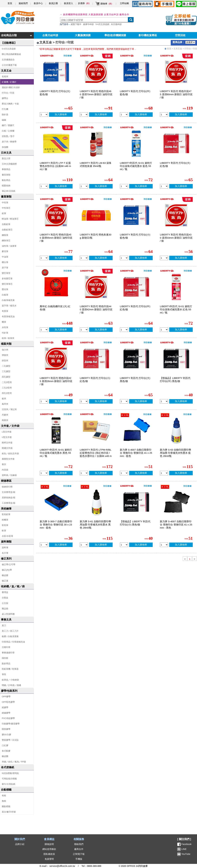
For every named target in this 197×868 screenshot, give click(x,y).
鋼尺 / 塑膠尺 (8, 125)
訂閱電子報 (79, 854)
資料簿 (5, 548)
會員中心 (38, 3)
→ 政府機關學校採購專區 (74, 14)
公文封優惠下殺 (9, 65)
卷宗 (4, 464)
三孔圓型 (6, 371)
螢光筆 (5, 289)
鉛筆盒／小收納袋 (10, 680)
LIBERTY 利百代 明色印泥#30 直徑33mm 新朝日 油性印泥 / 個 (176, 238)
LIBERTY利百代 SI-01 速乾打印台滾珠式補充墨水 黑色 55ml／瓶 (56, 453)
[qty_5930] (164, 186)
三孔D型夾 (7, 388)
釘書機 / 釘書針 (9, 82)
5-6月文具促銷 (102, 24)
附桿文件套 (7, 443)
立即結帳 (124, 3)
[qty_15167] (44, 473)
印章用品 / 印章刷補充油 (13, 642)
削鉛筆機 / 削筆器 (10, 669)
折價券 (84, 3)
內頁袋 (5, 470)
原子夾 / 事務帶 (9, 142)
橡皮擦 (5, 575)
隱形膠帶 (6, 729)
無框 (4, 801)
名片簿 (5, 553)
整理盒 (5, 592)
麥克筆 (5, 251)
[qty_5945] (164, 115)
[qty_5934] (124, 115)
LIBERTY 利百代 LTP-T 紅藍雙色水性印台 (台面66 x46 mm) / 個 (55, 166)
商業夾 (5, 420)
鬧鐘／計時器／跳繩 (11, 685)
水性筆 (5, 327)
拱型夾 (5, 361)
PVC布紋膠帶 (8, 718)
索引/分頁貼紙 (9, 784)
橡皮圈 (5, 756)
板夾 (4, 399)
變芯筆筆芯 (7, 284)
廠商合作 (124, 14)
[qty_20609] (164, 473)
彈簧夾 (5, 355)
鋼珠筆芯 (6, 241)
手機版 (79, 859)
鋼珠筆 (5, 235)
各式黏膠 (6, 751)
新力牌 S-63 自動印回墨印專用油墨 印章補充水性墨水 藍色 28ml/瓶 (175, 453)
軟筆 (4, 531)
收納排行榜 (7, 487)
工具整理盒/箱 (9, 503)
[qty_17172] (124, 545)
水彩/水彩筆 (7, 536)
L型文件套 (7, 432)
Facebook (186, 844)
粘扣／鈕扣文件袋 (10, 453)
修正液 (5, 581)
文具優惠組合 (8, 60)
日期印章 (6, 647)
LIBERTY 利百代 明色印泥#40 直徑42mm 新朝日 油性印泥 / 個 (96, 309)
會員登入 (68, 3)
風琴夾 (5, 404)
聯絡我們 (79, 844)
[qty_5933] (84, 401)
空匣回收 (180, 35)
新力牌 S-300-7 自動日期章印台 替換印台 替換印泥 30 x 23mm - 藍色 (56, 525)
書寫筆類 (6, 175)
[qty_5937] (44, 186)
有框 (4, 796)
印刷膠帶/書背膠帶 (11, 724)
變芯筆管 (6, 273)
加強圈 (5, 147)
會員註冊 (53, 3)
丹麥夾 (5, 415)
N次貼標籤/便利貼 (10, 773)
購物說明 (49, 844)
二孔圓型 (6, 366)
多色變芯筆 (7, 279)
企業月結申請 (50, 35)
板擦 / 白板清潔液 (10, 636)
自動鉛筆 (6, 224)
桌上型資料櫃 (8, 614)
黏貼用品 (6, 180)
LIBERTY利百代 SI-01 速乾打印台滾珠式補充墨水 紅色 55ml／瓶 (176, 309)
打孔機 (5, 109)
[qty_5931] (124, 258)
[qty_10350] (44, 330)
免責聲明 (49, 859)
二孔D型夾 (7, 382)
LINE (184, 849)
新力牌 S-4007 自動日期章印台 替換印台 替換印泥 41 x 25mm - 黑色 (176, 525)
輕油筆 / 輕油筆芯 (10, 219)
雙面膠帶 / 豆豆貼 (10, 740)
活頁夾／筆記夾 (9, 409)
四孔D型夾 (7, 393)
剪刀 (4, 626)
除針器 (5, 115)
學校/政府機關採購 (115, 35)
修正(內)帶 (7, 570)
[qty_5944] (84, 115)
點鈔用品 (6, 663)
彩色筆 (5, 525)
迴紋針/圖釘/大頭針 (11, 87)
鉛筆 (4, 213)
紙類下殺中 (76, 24)
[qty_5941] (164, 258)
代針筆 (5, 333)
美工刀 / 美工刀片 (10, 631)
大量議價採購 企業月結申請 (104, 14)
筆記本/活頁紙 (9, 191)
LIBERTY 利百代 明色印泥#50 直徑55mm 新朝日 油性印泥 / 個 (56, 238)
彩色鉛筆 (6, 514)
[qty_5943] (44, 258)
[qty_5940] (44, 401)
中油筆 (5, 257)
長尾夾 (5, 77)
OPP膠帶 (6, 697)
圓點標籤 (6, 806)
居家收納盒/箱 (9, 498)
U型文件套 (7, 437)
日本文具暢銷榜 (9, 164)
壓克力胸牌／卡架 (10, 104)
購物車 (107, 4)
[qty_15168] (164, 330)
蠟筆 (4, 322)
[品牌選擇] (190, 42)
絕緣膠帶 (6, 713)
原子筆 (5, 268)
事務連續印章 (8, 653)
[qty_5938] (84, 258)
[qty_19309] (84, 473)
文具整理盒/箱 (9, 492)
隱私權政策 (49, 854)
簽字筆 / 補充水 (9, 306)
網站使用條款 (49, 849)
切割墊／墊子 (8, 136)
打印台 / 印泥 (8, 93)
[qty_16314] (164, 545)
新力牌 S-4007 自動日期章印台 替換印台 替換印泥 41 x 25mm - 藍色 (136, 453)
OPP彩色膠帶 (8, 702)
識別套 (5, 658)
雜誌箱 (5, 609)
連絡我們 (23, 3)
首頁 (10, 3)
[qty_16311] (124, 473)
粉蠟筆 (5, 520)
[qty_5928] (44, 115)
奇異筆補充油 (8, 316)
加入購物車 (61, 114)
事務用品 (6, 169)
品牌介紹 (20, 844)
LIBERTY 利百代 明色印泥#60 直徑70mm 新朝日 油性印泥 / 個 (96, 94)
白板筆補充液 (8, 300)
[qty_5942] (84, 330)
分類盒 (5, 598)
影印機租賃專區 (148, 35)
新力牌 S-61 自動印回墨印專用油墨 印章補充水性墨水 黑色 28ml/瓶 (95, 525)
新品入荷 (6, 158)
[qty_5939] (84, 186)
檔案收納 (6, 186)
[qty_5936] (124, 330)
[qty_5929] (124, 401)
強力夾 (5, 350)
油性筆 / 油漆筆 (9, 246)
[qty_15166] (124, 186)
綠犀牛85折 (88, 24)
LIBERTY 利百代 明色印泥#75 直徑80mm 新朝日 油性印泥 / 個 (176, 94)
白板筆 (5, 295)
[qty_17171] (164, 401)
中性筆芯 (6, 208)
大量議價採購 (83, 35)
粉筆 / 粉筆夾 (8, 338)
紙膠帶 (5, 707)
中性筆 (5, 203)
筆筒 (4, 674)
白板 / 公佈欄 (8, 131)
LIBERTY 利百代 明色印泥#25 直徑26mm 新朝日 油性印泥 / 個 (56, 381)
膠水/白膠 (6, 735)
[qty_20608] (84, 545)
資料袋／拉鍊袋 (9, 475)
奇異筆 (5, 311)
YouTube (186, 854)
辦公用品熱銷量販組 (11, 54)
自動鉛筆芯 (7, 230)
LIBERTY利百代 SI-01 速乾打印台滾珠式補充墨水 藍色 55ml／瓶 (136, 166)
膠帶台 (5, 98)
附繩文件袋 (7, 448)
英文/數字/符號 (9, 812)
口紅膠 (5, 745)
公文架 (5, 603)
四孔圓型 (6, 377)
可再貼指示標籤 (9, 779)
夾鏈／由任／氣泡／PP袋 (14, 762)
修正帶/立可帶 (9, 564)
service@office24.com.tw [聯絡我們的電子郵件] (62, 866)
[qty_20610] (44, 545)
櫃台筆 (5, 262)
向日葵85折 (116, 24)
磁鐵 (4, 120)
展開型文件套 (8, 459)
